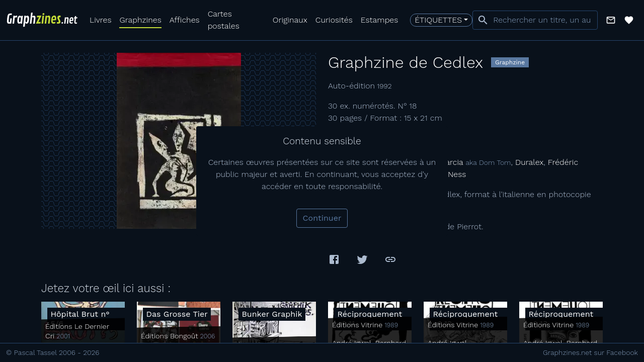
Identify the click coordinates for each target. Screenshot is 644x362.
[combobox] (535, 20)
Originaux (290, 20)
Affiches (185, 20)
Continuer (322, 218)
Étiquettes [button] (438, 20)
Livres (100, 20)
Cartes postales (224, 20)
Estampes (380, 20)
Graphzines (140, 20)
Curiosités (334, 20)
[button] (611, 20)
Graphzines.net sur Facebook (590, 352)
